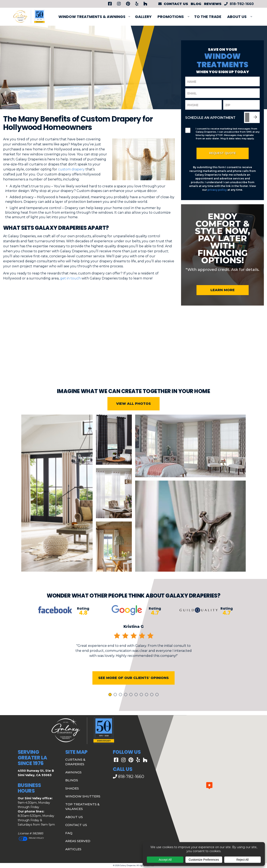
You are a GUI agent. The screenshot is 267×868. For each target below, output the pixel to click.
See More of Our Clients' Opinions (133, 685)
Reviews (213, 4)
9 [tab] (152, 702)
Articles (73, 849)
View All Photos (133, 411)
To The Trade (208, 17)
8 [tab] (147, 702)
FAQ (69, 833)
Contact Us (76, 825)
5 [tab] (132, 702)
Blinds (72, 780)
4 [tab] (126, 702)
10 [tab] (158, 702)
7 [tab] (142, 702)
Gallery (143, 17)
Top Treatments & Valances (82, 807)
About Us (237, 17)
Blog (196, 4)
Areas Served (78, 841)
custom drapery (71, 169)
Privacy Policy (36, 838)
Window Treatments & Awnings (92, 17)
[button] (209, 786)
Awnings (73, 772)
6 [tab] (137, 702)
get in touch (70, 278)
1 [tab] (111, 702)
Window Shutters (83, 796)
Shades (72, 788)
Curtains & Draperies (75, 762)
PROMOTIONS (171, 17)
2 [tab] (116, 702)
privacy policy (217, 190)
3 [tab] (121, 702)
